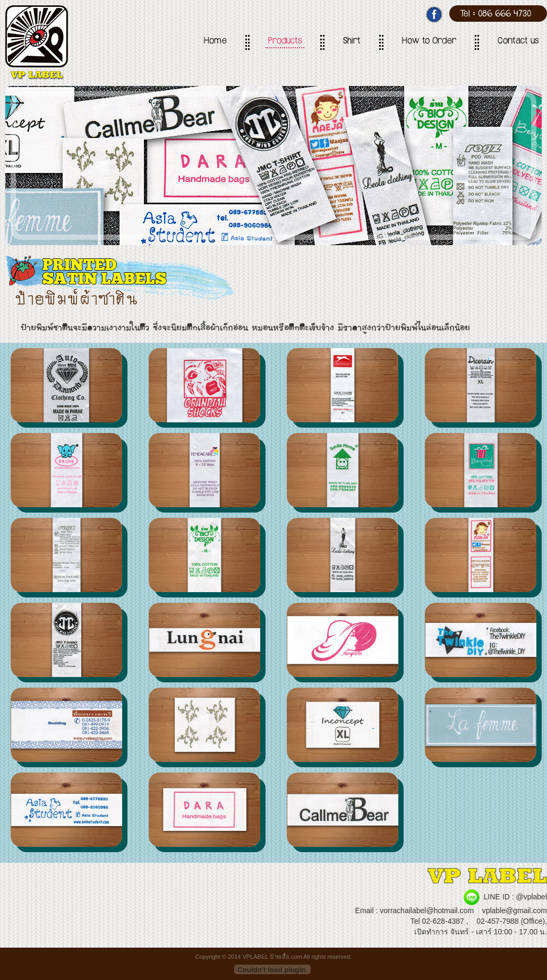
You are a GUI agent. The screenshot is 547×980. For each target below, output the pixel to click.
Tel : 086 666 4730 (495, 15)
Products (285, 42)
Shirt (352, 42)
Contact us (518, 42)
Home (215, 42)
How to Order (429, 42)
